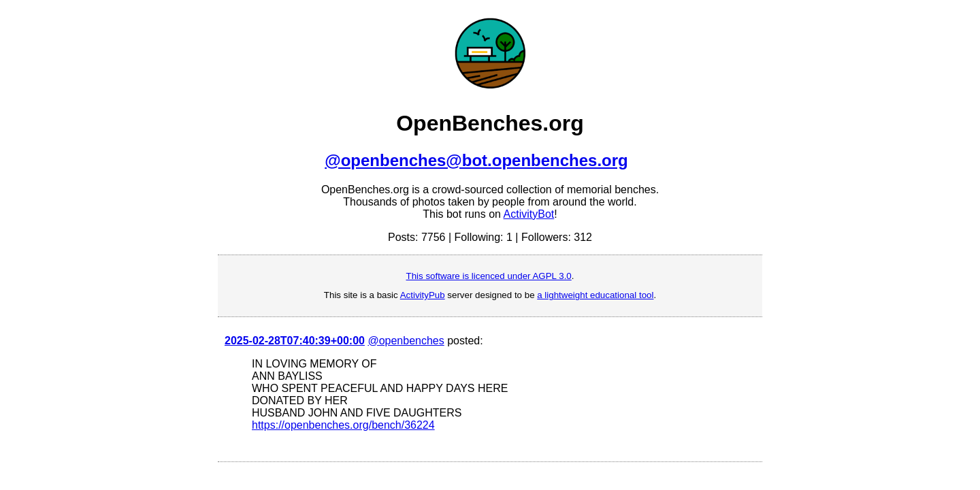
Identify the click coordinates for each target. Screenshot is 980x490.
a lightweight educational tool (595, 295)
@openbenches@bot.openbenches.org (476, 160)
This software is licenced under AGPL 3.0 (489, 276)
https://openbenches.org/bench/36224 (343, 425)
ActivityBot (529, 214)
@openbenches (406, 341)
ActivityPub (423, 295)
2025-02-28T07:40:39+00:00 (295, 341)
